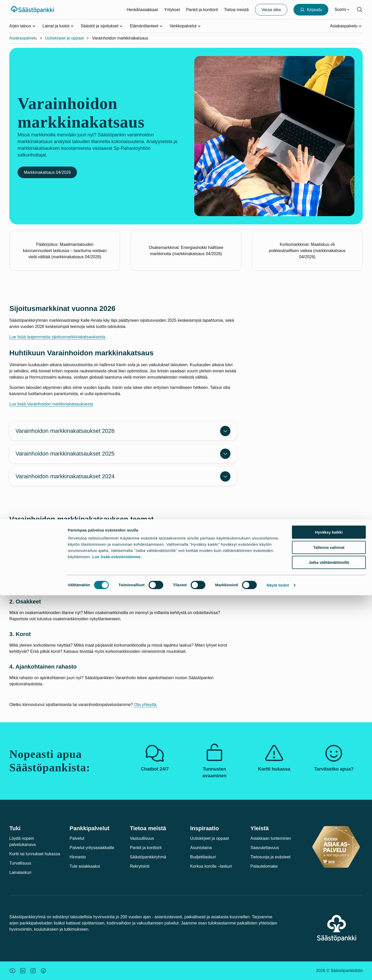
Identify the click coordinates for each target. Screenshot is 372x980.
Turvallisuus (20, 863)
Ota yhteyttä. (146, 705)
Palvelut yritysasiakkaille (92, 848)
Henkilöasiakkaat (142, 10)
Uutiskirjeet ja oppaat (64, 38)
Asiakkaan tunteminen (271, 838)
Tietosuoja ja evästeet (270, 857)
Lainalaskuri (20, 872)
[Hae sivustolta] (360, 10)
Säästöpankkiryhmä (148, 857)
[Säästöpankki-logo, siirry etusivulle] (33, 10)
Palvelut (77, 838)
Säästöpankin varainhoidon (34, 531)
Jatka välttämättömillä (329, 947)
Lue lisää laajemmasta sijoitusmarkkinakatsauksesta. (58, 337)
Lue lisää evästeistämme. (117, 941)
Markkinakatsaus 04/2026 (47, 172)
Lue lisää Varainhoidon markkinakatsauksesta (51, 404)
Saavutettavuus (265, 848)
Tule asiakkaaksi (85, 866)
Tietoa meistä (236, 10)
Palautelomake (264, 866)
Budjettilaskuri (203, 857)
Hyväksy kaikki (329, 917)
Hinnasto (78, 857)
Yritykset (172, 10)
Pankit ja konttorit (202, 10)
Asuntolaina (201, 848)
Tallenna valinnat (329, 932)
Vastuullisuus (142, 838)
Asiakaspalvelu (23, 38)
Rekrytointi (140, 866)
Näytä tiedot (278, 970)
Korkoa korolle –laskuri (211, 866)
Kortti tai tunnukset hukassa (35, 854)
